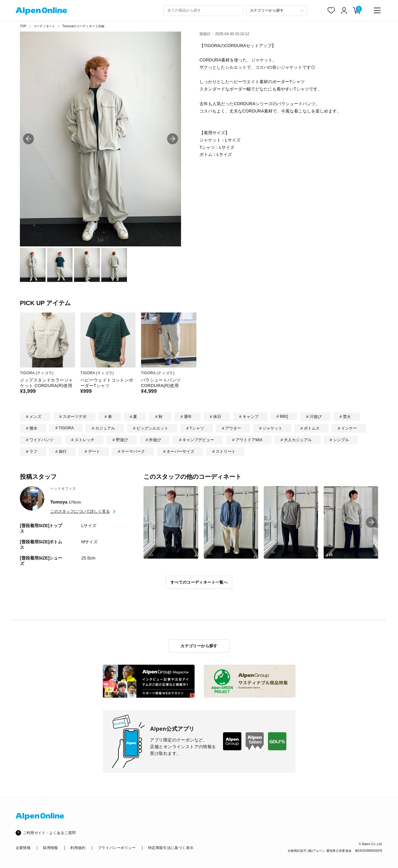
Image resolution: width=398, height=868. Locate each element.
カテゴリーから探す (199, 646)
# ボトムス (310, 428)
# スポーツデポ (73, 417)
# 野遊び (120, 440)
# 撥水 (32, 428)
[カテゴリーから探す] (277, 11)
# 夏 (134, 417)
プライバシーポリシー (117, 848)
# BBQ (282, 416)
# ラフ (32, 451)
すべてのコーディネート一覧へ (199, 582)
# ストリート (224, 451)
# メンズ (34, 417)
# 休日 (216, 417)
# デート (92, 451)
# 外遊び (154, 440)
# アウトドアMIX (247, 440)
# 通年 (186, 417)
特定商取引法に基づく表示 (171, 848)
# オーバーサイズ (179, 451)
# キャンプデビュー (197, 440)
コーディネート (44, 26)
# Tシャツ (195, 428)
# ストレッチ (83, 440)
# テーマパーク (132, 451)
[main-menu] (377, 10)
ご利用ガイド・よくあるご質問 (49, 833)
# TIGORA (65, 428)
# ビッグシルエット (151, 428)
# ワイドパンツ (40, 440)
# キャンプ (249, 417)
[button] (173, 139)
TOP (23, 26)
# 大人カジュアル (296, 440)
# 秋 (159, 417)
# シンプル (339, 440)
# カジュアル (103, 428)
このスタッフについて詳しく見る (80, 511)
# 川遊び (314, 417)
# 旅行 (61, 451)
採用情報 (50, 848)
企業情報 (23, 848)
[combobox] (203, 11)
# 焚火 (345, 417)
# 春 (108, 417)
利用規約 (78, 848)
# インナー (347, 428)
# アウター (232, 428)
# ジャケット (271, 428)
